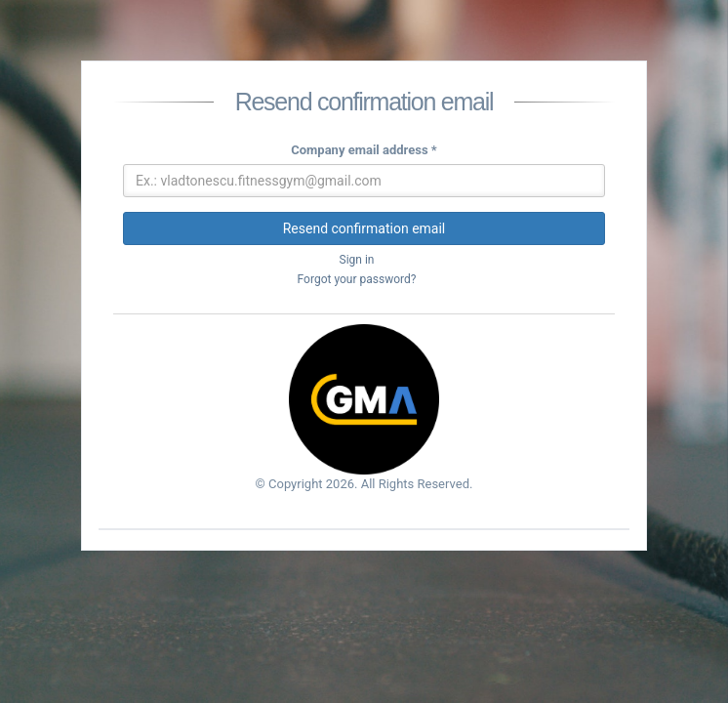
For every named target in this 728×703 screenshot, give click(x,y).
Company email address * (364, 150)
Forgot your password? (357, 279)
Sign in (357, 260)
